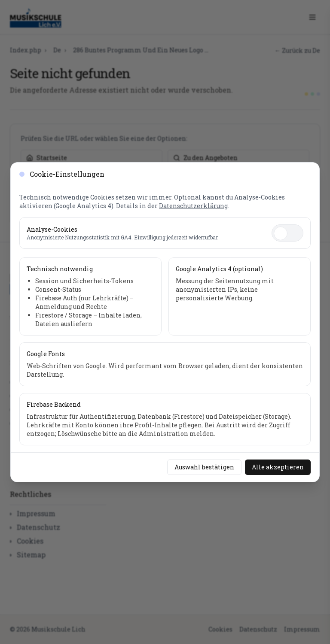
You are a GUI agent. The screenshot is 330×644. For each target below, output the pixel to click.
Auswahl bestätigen (204, 467)
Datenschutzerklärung (193, 206)
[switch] (287, 233)
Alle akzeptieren (278, 467)
